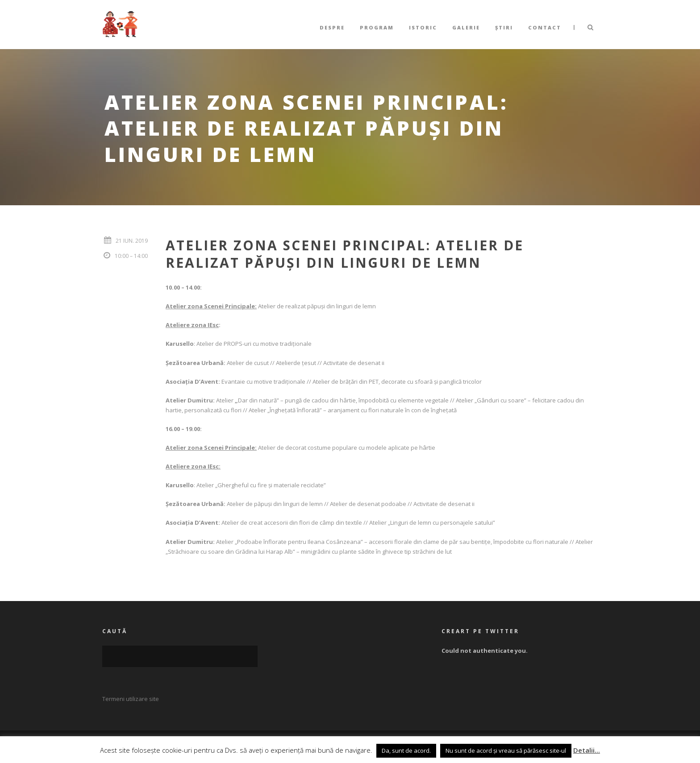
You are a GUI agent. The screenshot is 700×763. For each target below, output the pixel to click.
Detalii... (587, 750)
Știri (504, 27)
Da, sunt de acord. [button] (406, 751)
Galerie (466, 27)
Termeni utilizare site (131, 699)
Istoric (423, 27)
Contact (545, 27)
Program (377, 27)
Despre (332, 27)
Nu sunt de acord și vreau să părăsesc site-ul (506, 751)
